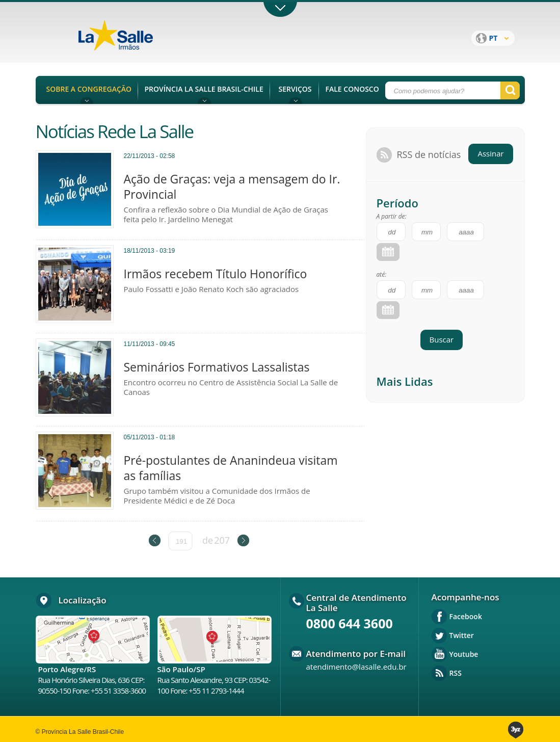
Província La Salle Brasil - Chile (135, 41)
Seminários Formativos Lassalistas (217, 367)
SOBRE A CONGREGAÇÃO (89, 89)
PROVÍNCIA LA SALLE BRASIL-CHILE (204, 89)
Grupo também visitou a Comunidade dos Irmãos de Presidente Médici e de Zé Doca (217, 496)
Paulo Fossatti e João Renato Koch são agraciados (211, 289)
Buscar (442, 339)
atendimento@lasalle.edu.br (356, 667)
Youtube (464, 654)
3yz (516, 730)
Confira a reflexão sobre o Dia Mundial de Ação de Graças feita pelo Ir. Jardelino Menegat (226, 215)
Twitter (462, 635)
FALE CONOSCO (352, 89)
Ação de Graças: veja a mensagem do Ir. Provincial (232, 187)
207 (222, 540)
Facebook (466, 616)
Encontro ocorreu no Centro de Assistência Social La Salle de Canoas (231, 387)
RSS (456, 673)
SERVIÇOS (295, 89)
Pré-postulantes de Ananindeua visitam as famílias (231, 468)
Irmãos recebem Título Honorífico (216, 274)
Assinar (490, 153)
